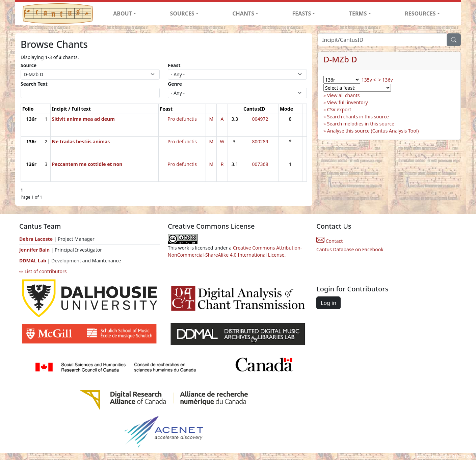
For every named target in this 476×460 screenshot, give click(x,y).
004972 (260, 119)
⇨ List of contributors (43, 271)
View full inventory (348, 102)
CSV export (339, 109)
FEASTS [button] (302, 13)
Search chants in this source (358, 117)
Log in (328, 303)
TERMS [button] (358, 13)
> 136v (386, 80)
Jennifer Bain (35, 250)
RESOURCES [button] (420, 13)
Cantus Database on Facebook (350, 249)
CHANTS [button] (243, 13)
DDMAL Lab (33, 261)
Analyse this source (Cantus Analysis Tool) (373, 131)
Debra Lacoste (36, 239)
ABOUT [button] (123, 13)
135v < (369, 80)
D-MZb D (340, 59)
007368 (260, 164)
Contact (329, 241)
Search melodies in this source (361, 124)
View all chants (343, 95)
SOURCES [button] (182, 13)
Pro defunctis (182, 119)
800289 (260, 141)
